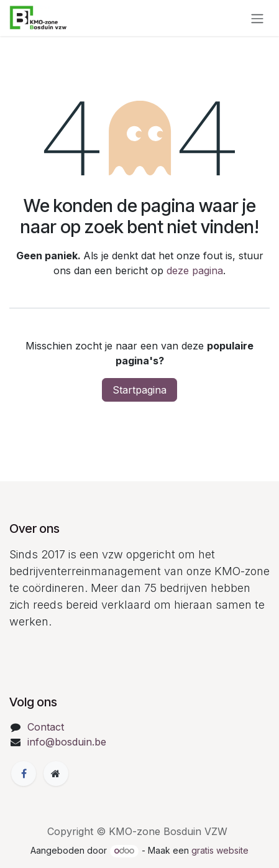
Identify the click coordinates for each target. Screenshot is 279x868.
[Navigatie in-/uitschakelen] (257, 18)
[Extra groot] (56, 773)
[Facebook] (24, 773)
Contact (46, 727)
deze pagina (195, 270)
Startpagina (139, 390)
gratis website (220, 850)
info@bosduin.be (67, 742)
